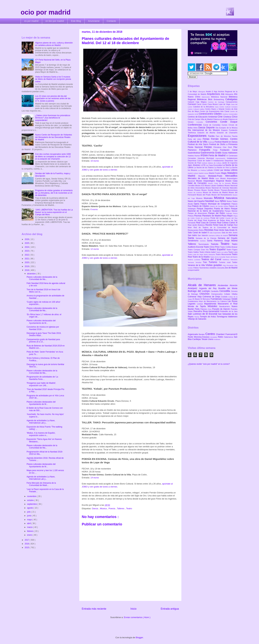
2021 (27, 259)
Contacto (111, 21)
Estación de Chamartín (227, 133)
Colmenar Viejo (195, 297)
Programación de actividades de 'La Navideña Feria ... (42, 378)
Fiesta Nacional (196, 147)
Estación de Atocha (207, 133)
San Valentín (203, 235)
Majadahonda (211, 304)
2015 (27, 548)
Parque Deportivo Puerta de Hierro (214, 209)
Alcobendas (224, 285)
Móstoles (213, 306)
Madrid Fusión (215, 173)
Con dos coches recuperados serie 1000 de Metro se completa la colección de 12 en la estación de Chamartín (53, 156)
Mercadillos (231, 176)
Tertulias (199, 262)
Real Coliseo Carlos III (227, 223)
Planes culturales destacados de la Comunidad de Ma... (42, 278)
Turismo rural (225, 262)
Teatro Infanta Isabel (208, 252)
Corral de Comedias (212, 125)
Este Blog (76, 21)
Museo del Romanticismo (222, 195)
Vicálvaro (217, 339)
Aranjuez (194, 288)
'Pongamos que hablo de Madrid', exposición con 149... (41, 384)
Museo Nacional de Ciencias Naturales (221, 188)
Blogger (139, 637)
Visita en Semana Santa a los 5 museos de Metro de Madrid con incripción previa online (53, 79)
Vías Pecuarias (228, 265)
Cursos (225, 125)
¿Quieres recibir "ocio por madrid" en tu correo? (209, 364)
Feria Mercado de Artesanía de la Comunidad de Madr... (41, 484)
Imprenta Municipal (207, 158)
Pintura (191, 216)
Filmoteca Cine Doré (223, 147)
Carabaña (215, 291)
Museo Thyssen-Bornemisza (226, 190)
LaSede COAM (213, 170)
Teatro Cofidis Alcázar (229, 247)
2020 (27, 262)
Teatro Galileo (194, 252)
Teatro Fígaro (232, 250)
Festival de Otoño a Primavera (223, 144)
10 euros (95, 161)
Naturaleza (232, 198)
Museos (200, 198)
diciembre (32, 274)
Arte (223, 94)
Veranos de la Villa (197, 265)
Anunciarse (94, 21)
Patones (204, 309)
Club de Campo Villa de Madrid (200, 119)
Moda (212, 178)
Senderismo (194, 241)
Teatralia (216, 244)
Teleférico (226, 260)
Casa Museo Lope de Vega (219, 104)
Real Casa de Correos (207, 223)
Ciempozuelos (218, 294)
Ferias (207, 139)
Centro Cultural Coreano (228, 107)
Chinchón (205, 294)
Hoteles (191, 156)
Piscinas (198, 216)
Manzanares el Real (228, 304)
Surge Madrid (231, 241)
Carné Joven (202, 104)
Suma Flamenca (216, 241)
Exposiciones (198, 136)
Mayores (203, 176)
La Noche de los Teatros (204, 167)
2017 (27, 540)
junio (29, 516)
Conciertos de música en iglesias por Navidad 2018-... (43, 328)
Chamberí (221, 334)
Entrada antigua (170, 609)
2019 (27, 266)
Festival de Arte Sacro (198, 144)
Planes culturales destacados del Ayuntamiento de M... (41, 322)
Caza (217, 107)
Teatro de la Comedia (218, 257)
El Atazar (197, 299)
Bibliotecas (203, 99)
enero (30, 535)
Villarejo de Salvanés (197, 319)
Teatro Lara (233, 252)
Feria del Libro (195, 139)
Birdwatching (220, 99)
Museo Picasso (195, 190)
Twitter (235, 262)
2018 (27, 270)
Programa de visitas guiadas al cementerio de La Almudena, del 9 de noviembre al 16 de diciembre (54, 193)
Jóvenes (197, 165)
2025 (27, 243)
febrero (30, 531)
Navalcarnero (225, 306)
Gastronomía (208, 153)
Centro (211, 334)
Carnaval (192, 104)
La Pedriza (202, 170)
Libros (234, 170)
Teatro (129, 508)
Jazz (190, 165)
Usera (211, 339)
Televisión (234, 260)
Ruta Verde (219, 230)
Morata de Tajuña (198, 306)
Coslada (225, 297)
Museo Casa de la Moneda (220, 183)
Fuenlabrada (217, 299)
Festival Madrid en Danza (226, 142)
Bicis (211, 99)
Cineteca (228, 117)
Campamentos (232, 102)
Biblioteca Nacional (220, 97)
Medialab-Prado (217, 176)
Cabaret (192, 102)
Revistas (209, 230)
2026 (27, 239)
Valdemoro (233, 317)
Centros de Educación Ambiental (203, 117)
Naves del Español (196, 201)
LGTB (203, 165)
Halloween (233, 153)
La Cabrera (222, 301)
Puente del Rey (231, 218)
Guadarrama (193, 301)
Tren (206, 262)
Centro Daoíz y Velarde (215, 109)
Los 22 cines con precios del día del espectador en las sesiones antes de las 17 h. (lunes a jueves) (53, 99)
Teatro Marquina (210, 254)
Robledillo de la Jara (229, 311)
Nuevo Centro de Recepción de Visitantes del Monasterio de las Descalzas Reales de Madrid (54, 137)
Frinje (216, 150)
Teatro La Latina (222, 252)
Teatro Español (218, 249)
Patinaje (230, 213)
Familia (212, 136)
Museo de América (195, 193)
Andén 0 (210, 92)
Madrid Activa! (193, 173)
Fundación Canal (229, 150)
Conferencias (195, 125)
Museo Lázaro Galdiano (215, 185)
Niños (223, 201)
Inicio (133, 609)
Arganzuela (193, 334)
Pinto (210, 309)
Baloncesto (206, 97)
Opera (197, 204)
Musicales (209, 198)
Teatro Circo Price (212, 247)
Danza (95, 508)
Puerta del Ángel (196, 220)
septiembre (32, 504)
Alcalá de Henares (203, 285)
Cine (221, 117)
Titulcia (197, 317)
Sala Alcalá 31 (231, 230)
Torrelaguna (222, 317)
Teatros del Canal (212, 259)
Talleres (121, 508)
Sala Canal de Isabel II (199, 233)
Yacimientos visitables (208, 268)
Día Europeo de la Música (226, 128)
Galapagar (227, 299)
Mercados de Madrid (198, 178)
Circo (235, 117)
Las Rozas (232, 301)
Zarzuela (221, 268)
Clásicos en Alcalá (221, 119)
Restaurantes (193, 230)
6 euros (94, 209)
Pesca (235, 213)
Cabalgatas (231, 99)
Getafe (234, 299)
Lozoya (201, 304)
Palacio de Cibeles (201, 206)
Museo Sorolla (208, 190)
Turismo (214, 262)
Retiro (202, 230)
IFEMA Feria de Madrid (213, 155)
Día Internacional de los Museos (205, 130)
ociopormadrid (193, 270)
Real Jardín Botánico (197, 225)
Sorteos (204, 241)
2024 (27, 247)
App (216, 92)
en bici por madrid (55, 21)
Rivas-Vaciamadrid (212, 311)
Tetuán (205, 339)
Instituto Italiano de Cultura (212, 163)
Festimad (211, 142)
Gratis (219, 153)
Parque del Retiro (217, 213)
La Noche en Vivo (222, 167)
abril (29, 523)
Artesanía (230, 94)
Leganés (192, 304)
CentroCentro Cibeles (211, 114)
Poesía (112, 508)
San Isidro (193, 235)
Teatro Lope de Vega (196, 254)
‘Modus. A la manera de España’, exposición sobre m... (41, 434)
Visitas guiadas (214, 265)
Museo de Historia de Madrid (216, 192)
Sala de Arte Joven (230, 233)
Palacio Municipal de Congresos (216, 204)
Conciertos (213, 122)
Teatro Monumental (224, 254)
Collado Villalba (231, 294)
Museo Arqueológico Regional (211, 181)
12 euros (95, 249)
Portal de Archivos (203, 218)
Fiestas (209, 147)
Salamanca (229, 337)
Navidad (210, 201)
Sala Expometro (216, 233)
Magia (224, 173)
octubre (31, 500)
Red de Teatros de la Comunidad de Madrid (215, 227)
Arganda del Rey (209, 288)
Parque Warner (231, 211)
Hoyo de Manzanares (208, 301)
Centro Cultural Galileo (196, 109)
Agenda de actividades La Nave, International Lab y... (41, 422)
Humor (198, 156)
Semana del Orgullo (228, 238)
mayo (30, 520)
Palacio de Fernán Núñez (219, 206)
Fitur (235, 147)
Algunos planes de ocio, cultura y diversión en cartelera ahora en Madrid (54, 44)
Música (104, 508)
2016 (27, 544)
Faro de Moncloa (224, 136)
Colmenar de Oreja (212, 297)
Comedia (201, 122)
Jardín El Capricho (230, 163)
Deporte (211, 128)
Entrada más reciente (94, 609)
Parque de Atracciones (198, 213)
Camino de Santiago (217, 102)
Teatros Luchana (195, 260)
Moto (218, 178)
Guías (225, 153)
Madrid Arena (204, 173)
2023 (27, 251)
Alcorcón (233, 285)
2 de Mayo (193, 92)
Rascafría (198, 311)
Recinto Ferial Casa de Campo (220, 225)
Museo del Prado (204, 195)
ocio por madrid (46, 12)
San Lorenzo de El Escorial (203, 314)
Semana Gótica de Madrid (219, 235)
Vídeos (196, 268)
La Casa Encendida (214, 165)
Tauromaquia (205, 244)
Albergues (202, 92)
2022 (27, 255)
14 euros (95, 478)
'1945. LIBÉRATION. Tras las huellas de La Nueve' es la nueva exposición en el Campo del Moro (54, 212)
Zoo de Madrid (231, 268)
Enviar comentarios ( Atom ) (137, 617)
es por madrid (31, 21)
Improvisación (221, 158)
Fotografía (206, 150)
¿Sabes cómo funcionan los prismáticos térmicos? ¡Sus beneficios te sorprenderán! (53, 118)
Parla (198, 309)
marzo (30, 527)
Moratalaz (214, 337)
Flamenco (194, 150)
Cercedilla (225, 291)
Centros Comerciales (230, 114)
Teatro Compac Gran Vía (199, 250)
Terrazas (192, 262)
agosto (30, 508)
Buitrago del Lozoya (199, 291)
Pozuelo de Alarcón (221, 309)
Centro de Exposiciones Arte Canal (215, 111)
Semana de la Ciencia (207, 238)
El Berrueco (206, 299)
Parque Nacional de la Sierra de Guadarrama (213, 210)
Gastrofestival (194, 153)
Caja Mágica (202, 102)
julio (29, 512)
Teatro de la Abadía (201, 257)
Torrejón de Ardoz (208, 317)
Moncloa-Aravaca (202, 337)
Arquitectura (214, 94)
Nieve (217, 201)
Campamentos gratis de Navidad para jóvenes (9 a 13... (43, 341)
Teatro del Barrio (231, 257)
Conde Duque (229, 122)
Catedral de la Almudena (204, 107)
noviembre (32, 496)
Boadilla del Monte (228, 288)
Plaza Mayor (227, 216)
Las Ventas (225, 170)
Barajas (202, 334)
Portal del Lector (218, 218)
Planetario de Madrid (212, 216)
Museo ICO (200, 185)
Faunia (235, 136)
